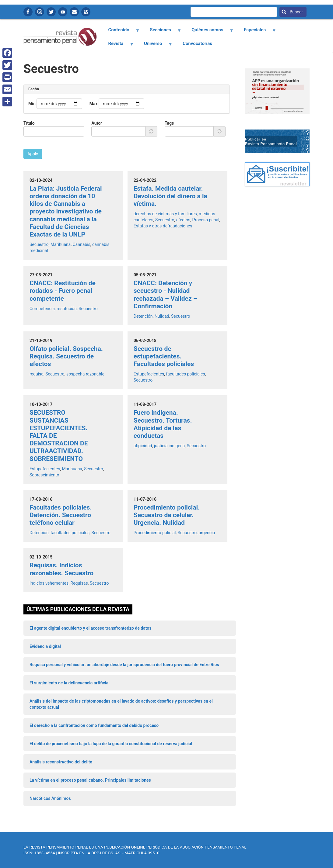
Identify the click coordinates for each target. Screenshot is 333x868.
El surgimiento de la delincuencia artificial (70, 683)
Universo (155, 46)
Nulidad (162, 316)
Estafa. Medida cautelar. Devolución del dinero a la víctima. (170, 196)
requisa (37, 374)
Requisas (79, 583)
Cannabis (81, 244)
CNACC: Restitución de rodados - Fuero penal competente (63, 291)
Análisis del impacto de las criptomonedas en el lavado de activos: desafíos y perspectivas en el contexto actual (121, 704)
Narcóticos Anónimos (50, 798)
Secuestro (39, 244)
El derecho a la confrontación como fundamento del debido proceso (94, 725)
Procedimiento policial (155, 533)
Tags (169, 123)
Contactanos (74, 12)
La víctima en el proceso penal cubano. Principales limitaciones (90, 780)
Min (32, 104)
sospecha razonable (85, 374)
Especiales (256, 32)
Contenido (120, 32)
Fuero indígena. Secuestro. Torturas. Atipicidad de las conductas (163, 424)
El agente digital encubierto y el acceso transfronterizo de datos (90, 628)
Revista (117, 46)
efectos (183, 220)
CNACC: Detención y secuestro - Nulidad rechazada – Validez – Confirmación (165, 295)
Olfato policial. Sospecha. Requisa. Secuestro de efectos (66, 356)
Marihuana (61, 244)
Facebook (28, 12)
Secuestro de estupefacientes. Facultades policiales (164, 356)
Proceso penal (206, 220)
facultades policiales (185, 374)
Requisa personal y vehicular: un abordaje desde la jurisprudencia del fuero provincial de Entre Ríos (124, 665)
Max (94, 104)
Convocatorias (197, 43)
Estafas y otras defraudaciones (163, 226)
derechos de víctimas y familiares (165, 214)
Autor (97, 123)
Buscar (296, 12)
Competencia (42, 309)
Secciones (162, 32)
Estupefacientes (149, 374)
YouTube (63, 12)
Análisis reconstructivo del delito (61, 762)
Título (29, 123)
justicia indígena (169, 446)
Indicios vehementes (49, 583)
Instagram (40, 12)
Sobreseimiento (44, 475)
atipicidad (143, 446)
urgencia (207, 533)
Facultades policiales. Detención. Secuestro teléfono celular (61, 515)
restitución (67, 309)
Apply (33, 154)
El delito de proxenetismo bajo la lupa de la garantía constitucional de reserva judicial (111, 744)
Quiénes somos (209, 32)
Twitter (51, 12)
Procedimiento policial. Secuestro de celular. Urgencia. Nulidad (167, 515)
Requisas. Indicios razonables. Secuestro (61, 569)
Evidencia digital (45, 646)
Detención (143, 316)
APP (86, 12)
